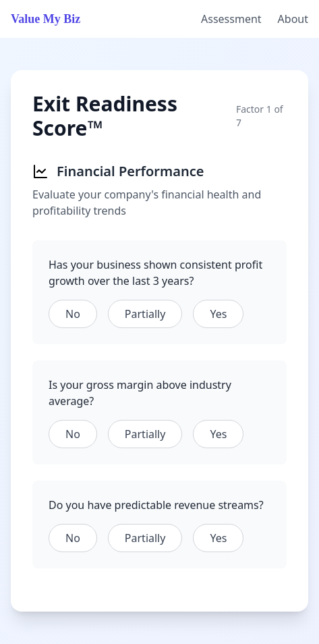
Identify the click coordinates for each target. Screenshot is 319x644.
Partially (145, 314)
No (73, 314)
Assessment (231, 19)
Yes (218, 314)
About (293, 19)
